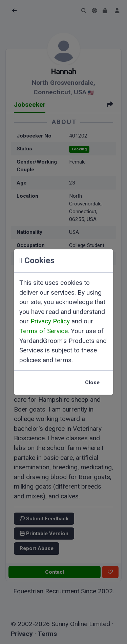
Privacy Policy (50, 321)
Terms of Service (44, 331)
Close (92, 382)
